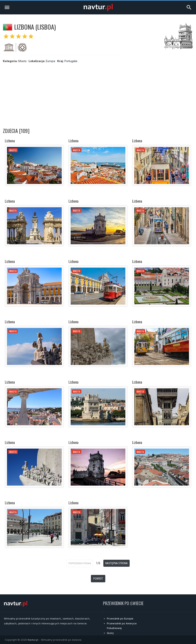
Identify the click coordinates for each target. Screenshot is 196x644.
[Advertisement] (98, 94)
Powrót (98, 579)
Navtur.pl (33, 640)
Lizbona (10, 141)
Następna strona (116, 563)
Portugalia (71, 61)
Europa (51, 61)
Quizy (110, 633)
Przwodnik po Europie (120, 619)
